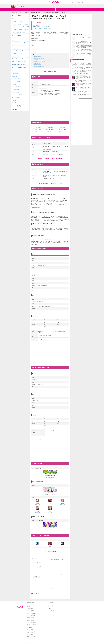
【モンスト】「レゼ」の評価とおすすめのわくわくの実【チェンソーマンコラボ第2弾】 (82, 71)
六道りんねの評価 (16, 81)
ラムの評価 (15, 84)
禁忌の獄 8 (50, 132)
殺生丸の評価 (15, 76)
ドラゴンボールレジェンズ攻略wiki (34, 619)
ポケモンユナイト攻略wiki (32, 624)
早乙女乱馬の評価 (16, 79)
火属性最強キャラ (42, 88)
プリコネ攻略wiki (30, 617)
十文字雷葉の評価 (16, 92)
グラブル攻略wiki (30, 609)
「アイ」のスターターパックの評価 (21, 27)
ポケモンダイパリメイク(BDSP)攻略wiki (35, 605)
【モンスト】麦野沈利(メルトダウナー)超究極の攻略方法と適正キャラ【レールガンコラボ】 (84, 43)
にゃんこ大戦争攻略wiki (32, 615)
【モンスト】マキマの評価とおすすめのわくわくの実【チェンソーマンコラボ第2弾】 (82, 68)
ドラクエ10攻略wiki (31, 633)
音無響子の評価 (16, 89)
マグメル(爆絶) (62, 127)
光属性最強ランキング (17, 56)
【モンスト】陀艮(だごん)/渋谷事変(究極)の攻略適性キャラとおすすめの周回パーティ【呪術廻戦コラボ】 (84, 55)
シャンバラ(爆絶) (37, 130)
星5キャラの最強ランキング (19, 64)
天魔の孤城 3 (62, 132)
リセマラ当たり (33, 10)
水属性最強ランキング (17, 51)
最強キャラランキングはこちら (40, 25)
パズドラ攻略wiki (30, 610)
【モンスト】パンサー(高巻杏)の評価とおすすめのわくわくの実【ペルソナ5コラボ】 (84, 78)
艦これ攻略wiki (30, 629)
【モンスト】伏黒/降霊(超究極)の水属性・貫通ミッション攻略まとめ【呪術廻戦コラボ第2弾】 (84, 51)
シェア (32, 45)
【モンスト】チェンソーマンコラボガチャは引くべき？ (82, 74)
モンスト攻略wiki (30, 612)
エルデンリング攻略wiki (32, 636)
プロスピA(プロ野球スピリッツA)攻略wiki (35, 631)
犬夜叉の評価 (15, 73)
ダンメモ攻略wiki (30, 635)
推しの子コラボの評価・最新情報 (20, 24)
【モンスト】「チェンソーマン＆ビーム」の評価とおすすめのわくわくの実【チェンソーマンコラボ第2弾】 (82, 65)
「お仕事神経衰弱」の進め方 (19, 32)
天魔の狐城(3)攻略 (47, 149)
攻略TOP (19, 10)
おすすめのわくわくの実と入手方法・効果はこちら (50, 159)
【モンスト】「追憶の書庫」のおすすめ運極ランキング (84, 38)
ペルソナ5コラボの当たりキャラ (50, 551)
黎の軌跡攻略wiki (30, 626)
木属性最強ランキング (17, 54)
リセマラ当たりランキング (18, 43)
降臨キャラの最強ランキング (19, 62)
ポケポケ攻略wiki (30, 621)
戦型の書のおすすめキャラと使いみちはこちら (50, 184)
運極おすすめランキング (18, 46)
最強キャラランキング (50, 72)
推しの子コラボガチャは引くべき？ (21, 22)
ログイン (87, 2)
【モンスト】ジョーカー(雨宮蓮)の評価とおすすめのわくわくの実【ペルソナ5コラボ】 (84, 85)
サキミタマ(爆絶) (50, 127)
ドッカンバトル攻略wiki (32, 614)
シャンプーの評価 (16, 87)
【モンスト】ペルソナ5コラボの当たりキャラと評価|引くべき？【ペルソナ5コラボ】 (81, 81)
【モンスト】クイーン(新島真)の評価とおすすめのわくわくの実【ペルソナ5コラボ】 (84, 89)
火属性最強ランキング (17, 48)
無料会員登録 (81, 2)
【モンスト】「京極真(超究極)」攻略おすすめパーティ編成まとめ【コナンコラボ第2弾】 (81, 95)
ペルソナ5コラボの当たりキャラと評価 (41, 28)
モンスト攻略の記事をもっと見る (86, 98)
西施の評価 (15, 103)
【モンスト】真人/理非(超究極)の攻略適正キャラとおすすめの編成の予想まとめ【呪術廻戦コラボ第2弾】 (84, 47)
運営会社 (49, 607)
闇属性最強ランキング (17, 59)
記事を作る (74, 2)
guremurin (36, 39)
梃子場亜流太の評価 (17, 95)
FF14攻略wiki (30, 628)
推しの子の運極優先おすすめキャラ (21, 30)
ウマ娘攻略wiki (30, 607)
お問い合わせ (50, 605)
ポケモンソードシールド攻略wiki (33, 638)
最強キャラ (48, 10)
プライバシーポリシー (52, 610)
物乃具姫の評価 (16, 97)
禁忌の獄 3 (37, 132)
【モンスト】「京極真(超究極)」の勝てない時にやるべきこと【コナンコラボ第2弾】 (81, 92)
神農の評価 (15, 100)
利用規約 (52, 559)
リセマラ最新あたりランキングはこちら (42, 27)
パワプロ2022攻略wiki (31, 622)
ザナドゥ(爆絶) (37, 127)
